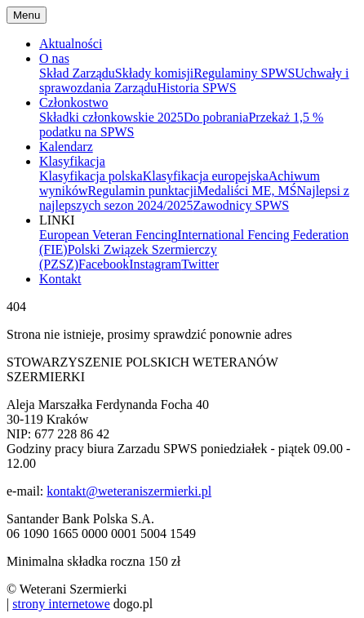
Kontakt (60, 279)
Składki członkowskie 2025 (111, 117)
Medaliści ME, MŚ (246, 191)
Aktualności (71, 44)
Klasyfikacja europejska (206, 176)
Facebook (104, 264)
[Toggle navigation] (27, 15)
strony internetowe (61, 604)
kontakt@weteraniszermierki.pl (129, 491)
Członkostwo (73, 102)
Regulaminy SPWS (244, 73)
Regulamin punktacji (143, 191)
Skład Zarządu (77, 73)
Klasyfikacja (72, 161)
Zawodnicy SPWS (241, 205)
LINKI (57, 220)
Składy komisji (154, 73)
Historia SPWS (196, 88)
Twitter (200, 264)
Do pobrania (216, 117)
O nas (54, 58)
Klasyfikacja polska (91, 176)
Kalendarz (66, 147)
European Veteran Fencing (108, 235)
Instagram (155, 264)
